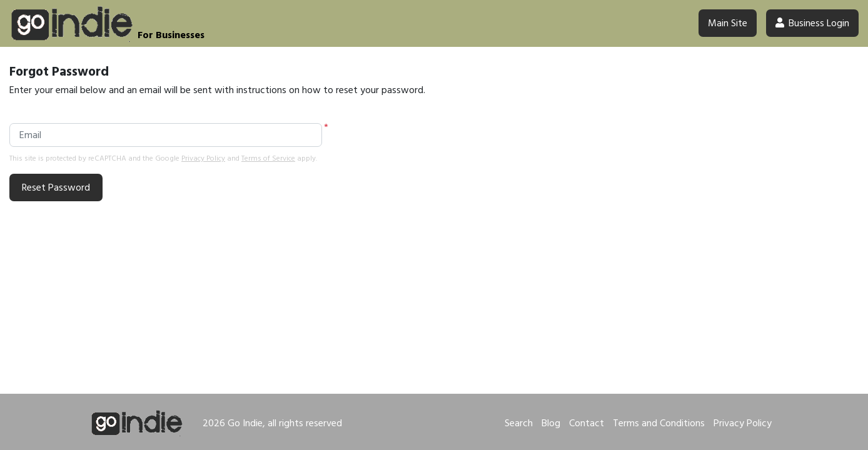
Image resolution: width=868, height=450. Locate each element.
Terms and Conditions (659, 423)
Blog (551, 423)
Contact (587, 423)
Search (519, 423)
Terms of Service (268, 158)
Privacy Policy (203, 158)
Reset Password (56, 187)
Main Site (728, 23)
